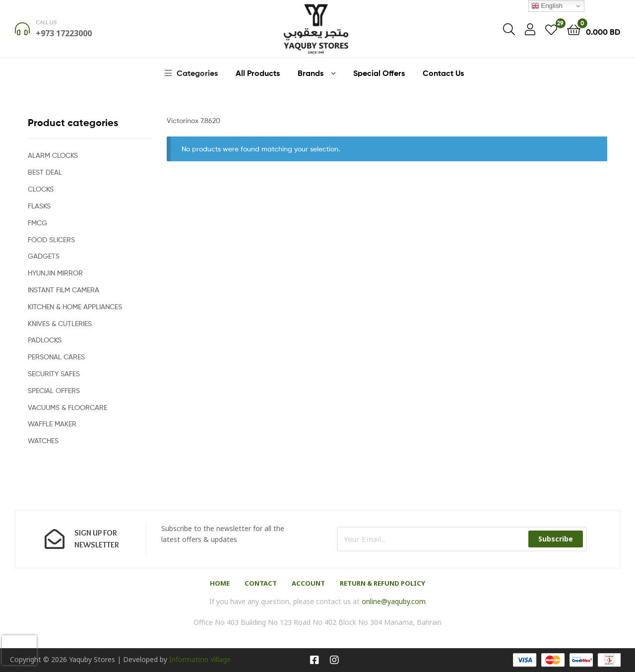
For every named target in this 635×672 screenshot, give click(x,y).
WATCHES (43, 440)
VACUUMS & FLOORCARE (67, 407)
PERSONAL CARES (56, 357)
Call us (46, 22)
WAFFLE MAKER (52, 424)
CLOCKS (41, 189)
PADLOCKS (45, 340)
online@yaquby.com (394, 601)
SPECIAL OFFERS (54, 390)
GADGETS (44, 256)
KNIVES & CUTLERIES (60, 323)
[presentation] (19, 650)
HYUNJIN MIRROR (55, 273)
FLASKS (39, 206)
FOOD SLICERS (51, 239)
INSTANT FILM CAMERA (63, 290)
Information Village (200, 659)
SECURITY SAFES (54, 373)
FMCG (37, 223)
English (547, 6)
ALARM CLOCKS (53, 155)
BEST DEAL (45, 172)
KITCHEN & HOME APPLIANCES (75, 306)
